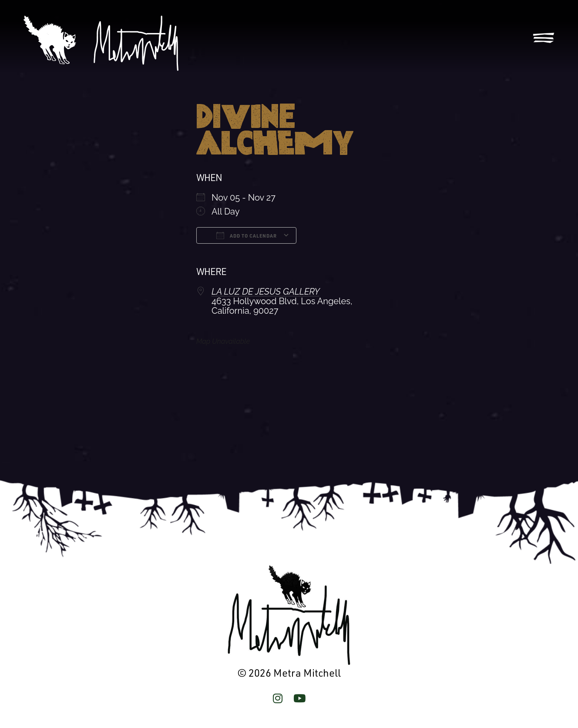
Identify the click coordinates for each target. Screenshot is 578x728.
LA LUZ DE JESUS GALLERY (266, 292)
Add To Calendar (247, 235)
